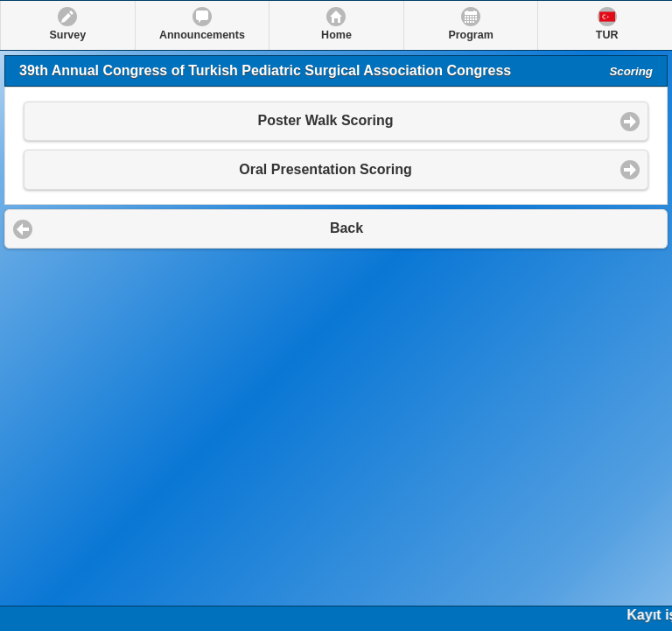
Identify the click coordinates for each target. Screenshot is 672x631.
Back (346, 228)
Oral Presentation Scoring (325, 169)
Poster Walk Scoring (326, 120)
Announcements (202, 35)
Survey (67, 35)
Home (336, 35)
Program (470, 35)
